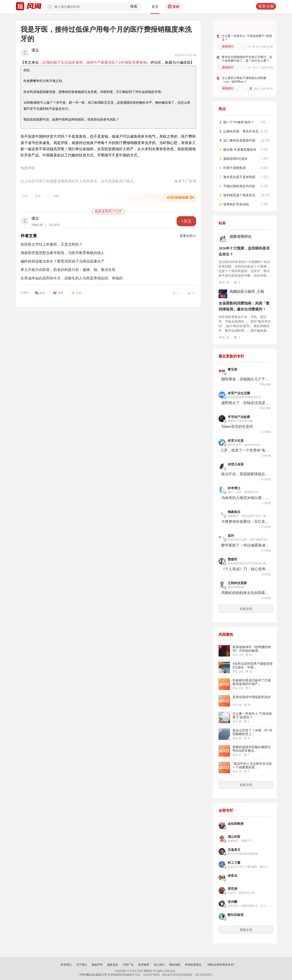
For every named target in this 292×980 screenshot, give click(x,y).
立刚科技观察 (237, 583)
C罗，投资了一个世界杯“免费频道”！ (245, 450)
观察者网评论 (240, 237)
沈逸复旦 (234, 850)
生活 (38, 196)
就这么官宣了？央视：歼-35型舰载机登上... (252, 732)
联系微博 (144, 965)
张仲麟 (232, 902)
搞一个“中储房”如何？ (239, 122)
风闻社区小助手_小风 (247, 292)
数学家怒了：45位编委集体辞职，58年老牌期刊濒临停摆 (245, 545)
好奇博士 (234, 488)
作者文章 (29, 236)
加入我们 (159, 965)
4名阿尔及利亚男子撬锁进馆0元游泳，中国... (253, 665)
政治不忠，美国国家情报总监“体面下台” (245, 474)
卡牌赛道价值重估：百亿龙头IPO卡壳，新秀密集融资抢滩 (245, 522)
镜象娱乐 (234, 512)
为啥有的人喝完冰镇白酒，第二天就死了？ (245, 498)
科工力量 (234, 863)
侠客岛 (232, 876)
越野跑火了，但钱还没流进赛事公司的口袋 (245, 403)
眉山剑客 (234, 837)
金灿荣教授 (236, 824)
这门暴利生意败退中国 (239, 140)
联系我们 (66, 965)
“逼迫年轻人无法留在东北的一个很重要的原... (252, 765)
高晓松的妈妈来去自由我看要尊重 (245, 593)
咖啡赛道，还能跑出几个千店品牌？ (245, 379)
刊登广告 (128, 965)
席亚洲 (232, 889)
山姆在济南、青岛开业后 (241, 131)
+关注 (186, 221)
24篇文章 (37, 225)
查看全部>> (188, 236)
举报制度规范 (193, 965)
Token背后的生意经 (237, 427)
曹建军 (232, 559)
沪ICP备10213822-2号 (93, 975)
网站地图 (175, 965)
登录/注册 (266, 6)
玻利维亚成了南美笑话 (239, 195)
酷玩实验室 (236, 915)
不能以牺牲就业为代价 (239, 186)
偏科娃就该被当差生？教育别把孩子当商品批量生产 (63, 261)
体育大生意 (236, 441)
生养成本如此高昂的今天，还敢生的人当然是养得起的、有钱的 (72, 278)
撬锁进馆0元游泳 (235, 159)
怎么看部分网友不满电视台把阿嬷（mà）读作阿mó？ (244, 80)
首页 (155, 7)
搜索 (134, 6)
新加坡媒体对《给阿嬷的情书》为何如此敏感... (252, 649)
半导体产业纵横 (239, 417)
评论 (224, 282)
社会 (25, 196)
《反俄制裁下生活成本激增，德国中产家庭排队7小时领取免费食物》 (95, 62)
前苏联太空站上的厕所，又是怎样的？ (52, 244)
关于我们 (82, 965)
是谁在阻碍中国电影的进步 (252, 697)
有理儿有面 (236, 464)
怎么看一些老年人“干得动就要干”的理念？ (247, 38)
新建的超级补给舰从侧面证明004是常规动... (252, 749)
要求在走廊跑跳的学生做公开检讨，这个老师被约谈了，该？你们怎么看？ (247, 59)
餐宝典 (232, 369)
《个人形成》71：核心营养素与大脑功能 (245, 569)
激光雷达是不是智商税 (239, 177)
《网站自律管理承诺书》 (221, 965)
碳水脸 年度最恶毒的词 (240, 150)
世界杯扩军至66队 (236, 204)
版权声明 (97, 965)
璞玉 (35, 50)
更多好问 (259, 27)
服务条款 (113, 965)
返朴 (231, 536)
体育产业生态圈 (239, 393)
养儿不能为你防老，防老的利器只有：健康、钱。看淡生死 (68, 270)
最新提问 (228, 46)
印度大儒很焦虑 (235, 168)
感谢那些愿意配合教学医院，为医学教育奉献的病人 (63, 253)
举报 (56, 196)
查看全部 (246, 609)
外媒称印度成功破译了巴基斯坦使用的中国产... (252, 682)
